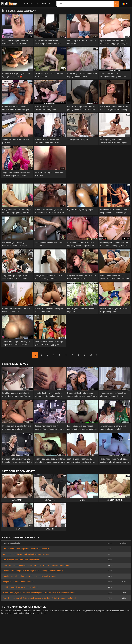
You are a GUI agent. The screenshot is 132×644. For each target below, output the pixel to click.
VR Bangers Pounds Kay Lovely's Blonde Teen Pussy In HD (26, 554)
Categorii (46, 4)
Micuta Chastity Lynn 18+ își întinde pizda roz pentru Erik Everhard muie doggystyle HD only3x (39, 593)
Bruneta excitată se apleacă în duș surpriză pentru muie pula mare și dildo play (33, 571)
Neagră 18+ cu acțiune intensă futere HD (19, 582)
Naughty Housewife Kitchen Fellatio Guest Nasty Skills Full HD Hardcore (31, 576)
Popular (28, 4)
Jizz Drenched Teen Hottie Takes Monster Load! (21, 560)
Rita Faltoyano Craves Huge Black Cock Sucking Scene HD (26, 549)
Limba (126, 4)
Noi (36, 4)
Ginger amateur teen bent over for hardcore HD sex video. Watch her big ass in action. (36, 565)
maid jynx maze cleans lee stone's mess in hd (21, 587)
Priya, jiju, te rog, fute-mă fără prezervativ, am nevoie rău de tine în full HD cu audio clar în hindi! (40, 598)
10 (91, 355)
